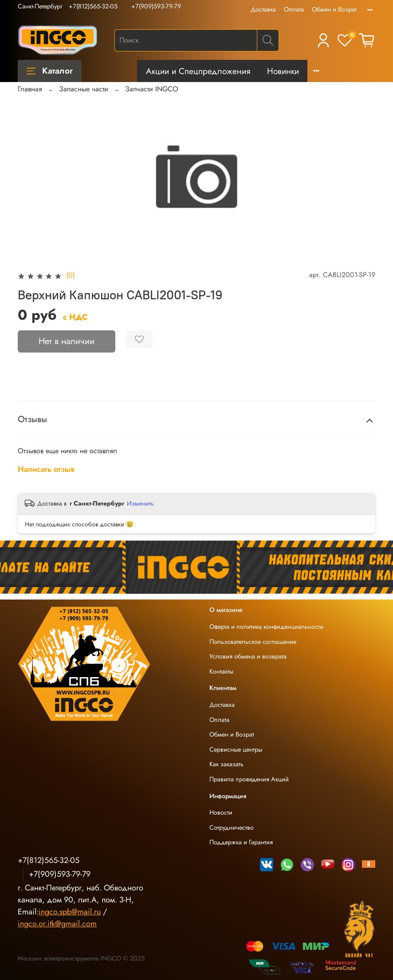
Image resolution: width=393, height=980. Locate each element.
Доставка (263, 9)
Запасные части (84, 89)
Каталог (50, 71)
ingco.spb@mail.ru (70, 912)
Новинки (283, 71)
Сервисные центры (236, 749)
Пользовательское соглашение (253, 642)
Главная (30, 89)
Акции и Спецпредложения (198, 71)
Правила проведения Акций (249, 779)
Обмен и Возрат (334, 9)
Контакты (221, 671)
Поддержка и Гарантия (241, 842)
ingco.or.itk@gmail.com (57, 924)
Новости (221, 812)
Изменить (140, 503)
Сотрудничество (232, 827)
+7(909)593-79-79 (156, 6)
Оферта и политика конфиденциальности (266, 627)
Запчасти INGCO (152, 89)
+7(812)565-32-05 (93, 6)
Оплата (294, 9)
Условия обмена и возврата (248, 656)
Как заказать (226, 764)
